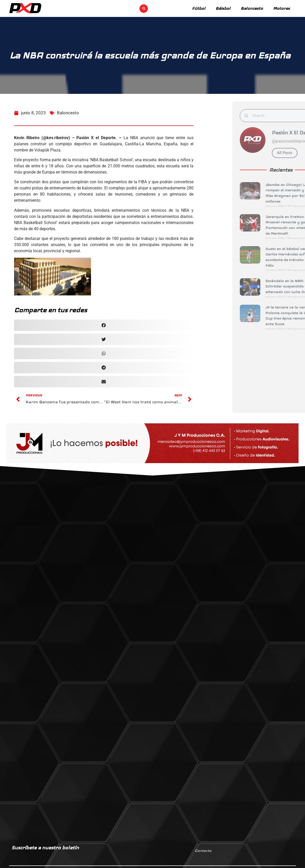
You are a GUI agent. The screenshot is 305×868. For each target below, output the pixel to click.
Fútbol (199, 8)
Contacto (203, 851)
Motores (282, 8)
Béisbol (223, 8)
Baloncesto (252, 8)
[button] (144, 9)
